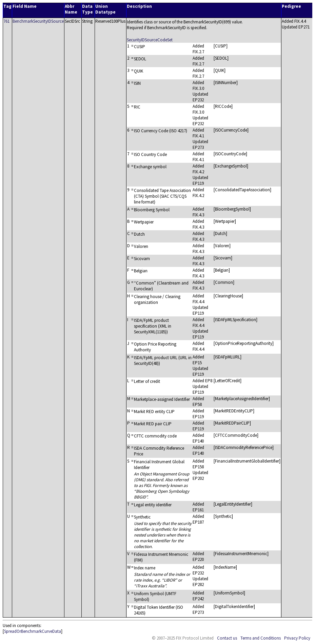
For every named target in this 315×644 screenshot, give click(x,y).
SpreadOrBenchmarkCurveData (33, 631)
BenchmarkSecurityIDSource (38, 21)
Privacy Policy (297, 638)
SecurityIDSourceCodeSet (150, 40)
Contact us (227, 638)
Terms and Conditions (261, 638)
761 (6, 21)
